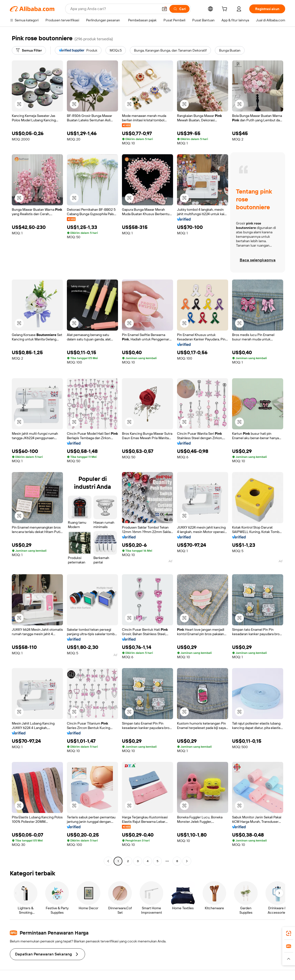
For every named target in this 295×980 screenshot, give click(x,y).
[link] (289, 933)
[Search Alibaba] (114, 9)
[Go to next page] (187, 861)
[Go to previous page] (108, 861)
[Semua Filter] (29, 50)
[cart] (225, 10)
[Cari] (179, 9)
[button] (164, 9)
